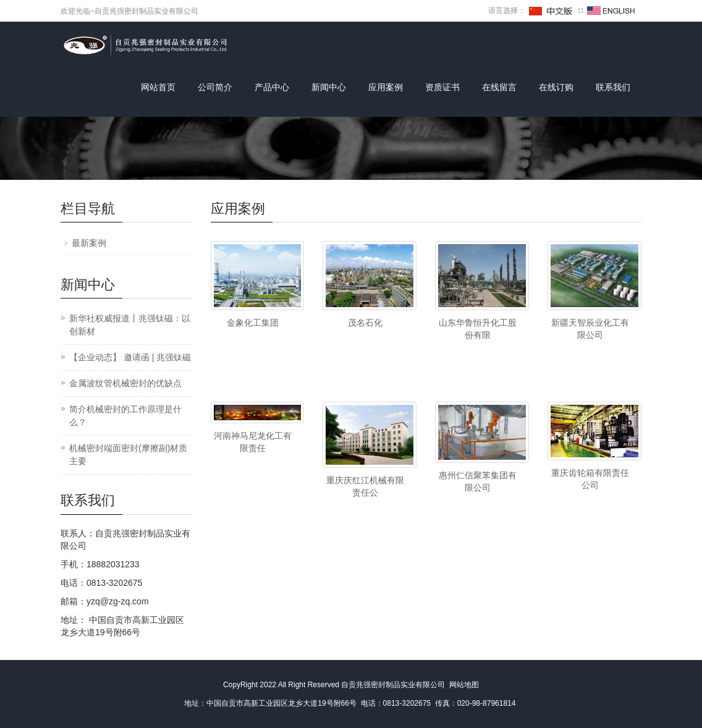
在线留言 (499, 87)
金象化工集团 (253, 323)
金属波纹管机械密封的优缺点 (125, 383)
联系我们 (613, 87)
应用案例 (386, 87)
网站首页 (158, 87)
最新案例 (89, 243)
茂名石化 (365, 323)
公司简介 (215, 87)
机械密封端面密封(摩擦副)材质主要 (128, 455)
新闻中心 (329, 87)
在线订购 (556, 87)
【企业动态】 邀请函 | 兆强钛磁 (130, 357)
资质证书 (442, 87)
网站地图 (464, 685)
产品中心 (272, 87)
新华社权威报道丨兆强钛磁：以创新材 (130, 325)
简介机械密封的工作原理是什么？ (125, 416)
